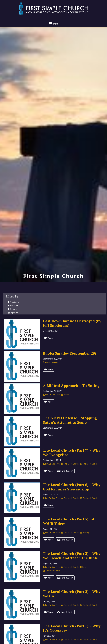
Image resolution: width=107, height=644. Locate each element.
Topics (13, 316)
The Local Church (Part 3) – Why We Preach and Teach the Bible (72, 559)
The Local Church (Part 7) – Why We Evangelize (72, 455)
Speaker (13, 305)
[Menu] (53, 24)
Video (49, 341)
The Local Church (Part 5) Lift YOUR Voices (69, 524)
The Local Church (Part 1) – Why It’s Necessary (72, 631)
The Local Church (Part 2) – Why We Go (72, 597)
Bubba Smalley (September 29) (70, 356)
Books (12, 312)
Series (13, 309)
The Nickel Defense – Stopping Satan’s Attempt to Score (70, 423)
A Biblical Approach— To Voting (71, 389)
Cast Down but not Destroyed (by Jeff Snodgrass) (72, 326)
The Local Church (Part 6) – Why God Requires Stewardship (72, 490)
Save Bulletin (65, 474)
